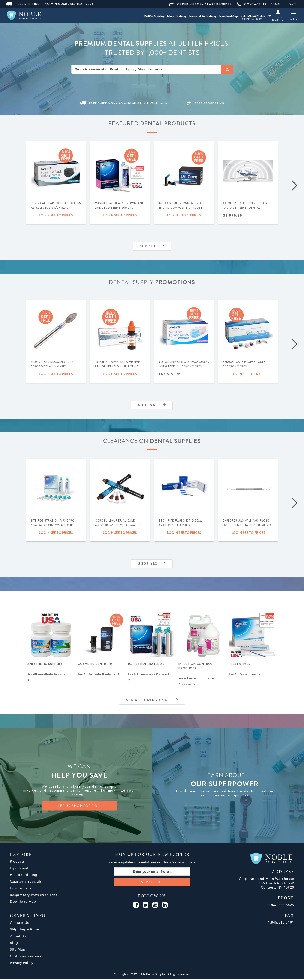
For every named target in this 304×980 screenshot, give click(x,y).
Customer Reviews (26, 957)
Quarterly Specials (26, 882)
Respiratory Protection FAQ (34, 896)
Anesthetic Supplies (45, 664)
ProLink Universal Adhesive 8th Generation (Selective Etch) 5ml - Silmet (117, 367)
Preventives (239, 664)
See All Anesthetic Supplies (48, 678)
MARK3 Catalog (154, 16)
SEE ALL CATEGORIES (152, 701)
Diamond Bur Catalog (203, 16)
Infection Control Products (196, 666)
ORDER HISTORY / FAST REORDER (200, 4)
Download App (229, 16)
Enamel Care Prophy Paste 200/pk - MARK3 (244, 364)
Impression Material (146, 664)
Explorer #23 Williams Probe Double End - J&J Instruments (247, 523)
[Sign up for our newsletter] (152, 872)
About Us (18, 937)
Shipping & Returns (27, 930)
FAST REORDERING (205, 103)
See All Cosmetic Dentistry (99, 675)
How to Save (21, 889)
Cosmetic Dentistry (95, 664)
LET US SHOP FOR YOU (79, 807)
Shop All (152, 405)
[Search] (227, 69)
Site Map (18, 950)
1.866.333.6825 (284, 4)
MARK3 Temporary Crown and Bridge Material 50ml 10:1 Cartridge (120, 208)
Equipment (19, 869)
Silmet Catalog (177, 16)
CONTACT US (252, 4)
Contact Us (19, 924)
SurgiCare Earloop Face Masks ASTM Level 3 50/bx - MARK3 (184, 364)
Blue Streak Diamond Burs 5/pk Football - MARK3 (52, 364)
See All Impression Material (149, 678)
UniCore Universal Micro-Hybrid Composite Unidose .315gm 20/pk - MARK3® (181, 208)
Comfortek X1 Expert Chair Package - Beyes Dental (245, 205)
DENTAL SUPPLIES (256, 16)
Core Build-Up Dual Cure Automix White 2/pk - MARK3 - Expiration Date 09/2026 (119, 525)
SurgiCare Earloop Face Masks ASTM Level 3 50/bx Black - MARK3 (56, 208)
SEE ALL (152, 246)
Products (17, 862)
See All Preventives (244, 675)
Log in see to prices (56, 215)
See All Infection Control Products (197, 682)
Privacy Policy (22, 964)
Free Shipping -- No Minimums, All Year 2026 (50, 4)
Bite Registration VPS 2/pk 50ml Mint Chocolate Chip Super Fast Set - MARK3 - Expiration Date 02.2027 (52, 528)
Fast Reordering (24, 876)
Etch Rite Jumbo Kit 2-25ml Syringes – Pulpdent (181, 523)
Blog (14, 944)
